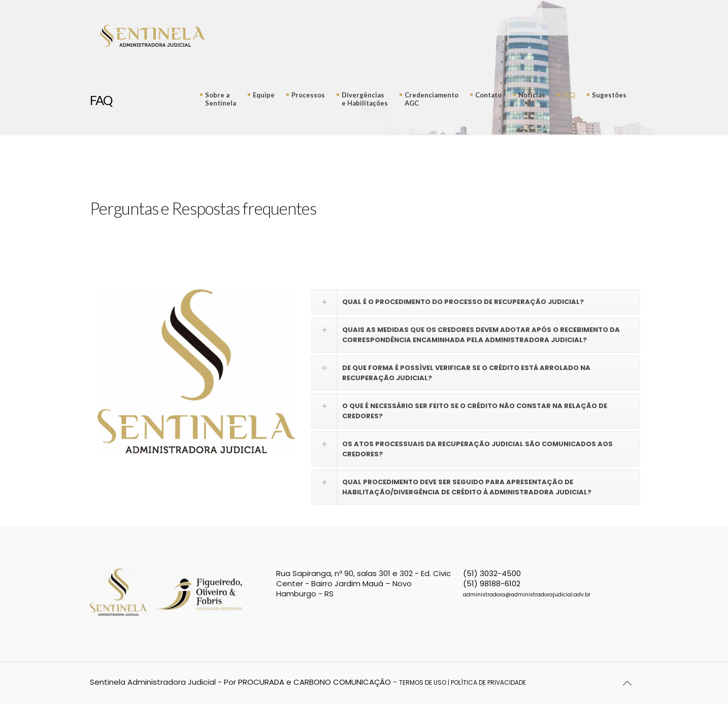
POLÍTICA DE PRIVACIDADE (488, 682)
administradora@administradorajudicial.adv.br (527, 595)
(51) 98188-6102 (492, 583)
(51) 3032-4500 (492, 573)
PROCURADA (261, 682)
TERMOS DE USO (423, 682)
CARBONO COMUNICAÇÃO (342, 682)
